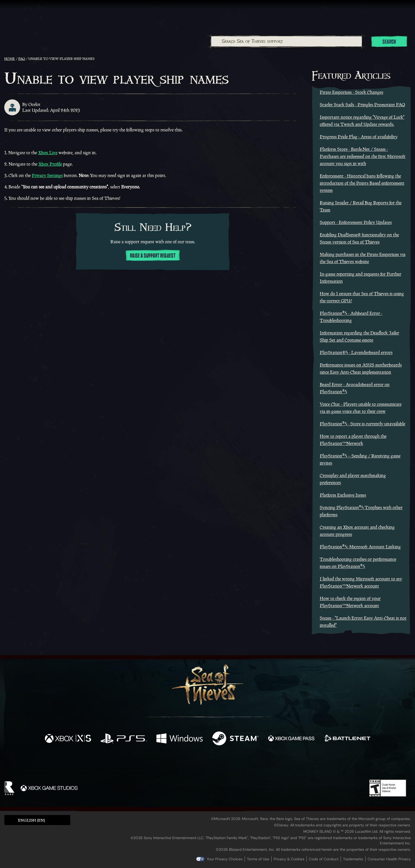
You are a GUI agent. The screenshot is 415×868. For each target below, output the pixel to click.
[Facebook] (155, 764)
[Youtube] (206, 764)
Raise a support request (153, 256)
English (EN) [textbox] (31, 820)
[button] (37, 820)
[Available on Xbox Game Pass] (291, 739)
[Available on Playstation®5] (124, 739)
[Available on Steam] (235, 739)
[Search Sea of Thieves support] (287, 41)
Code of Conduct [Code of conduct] (324, 859)
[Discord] (229, 765)
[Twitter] (168, 764)
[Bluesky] (259, 765)
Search (389, 42)
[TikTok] (244, 764)
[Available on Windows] (180, 739)
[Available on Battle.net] (347, 739)
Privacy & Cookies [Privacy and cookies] (289, 859)
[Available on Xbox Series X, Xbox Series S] (68, 739)
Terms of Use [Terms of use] (258, 859)
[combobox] (286, 41)
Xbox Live (48, 153)
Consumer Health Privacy (389, 859)
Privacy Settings (47, 175)
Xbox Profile (50, 164)
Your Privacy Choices (225, 859)
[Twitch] (184, 764)
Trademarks (353, 859)
